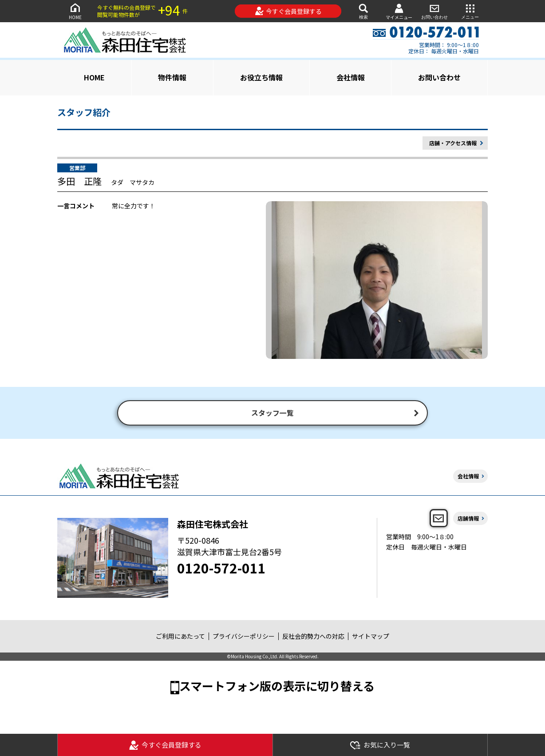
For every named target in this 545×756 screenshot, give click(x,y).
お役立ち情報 (261, 77)
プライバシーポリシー (244, 637)
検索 (363, 11)
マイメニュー (399, 11)
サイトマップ (371, 637)
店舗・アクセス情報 (453, 143)
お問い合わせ (434, 11)
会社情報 (351, 77)
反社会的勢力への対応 (313, 637)
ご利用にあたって (180, 637)
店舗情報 (468, 519)
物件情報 (172, 77)
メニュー (470, 11)
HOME (75, 11)
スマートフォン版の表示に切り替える (277, 686)
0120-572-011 (221, 569)
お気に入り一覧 (380, 745)
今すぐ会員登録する (288, 11)
